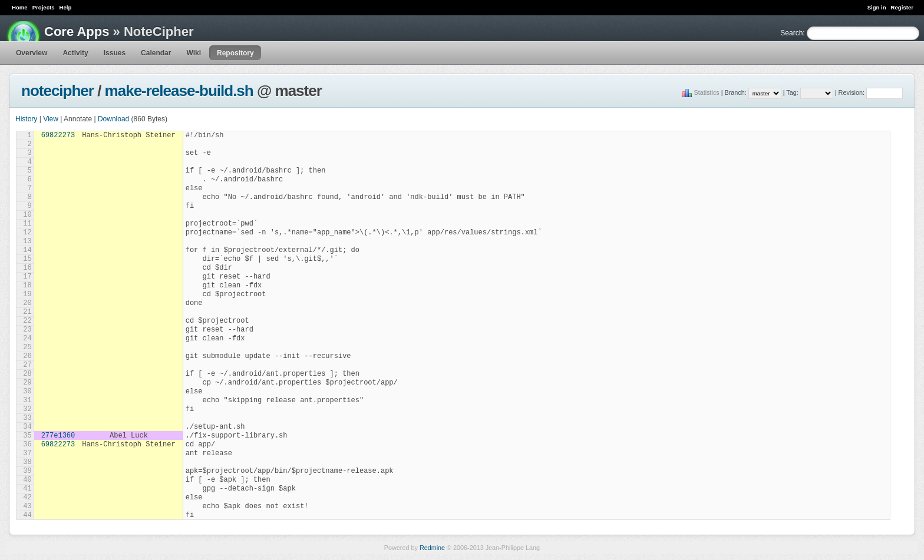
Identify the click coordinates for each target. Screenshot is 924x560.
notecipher (57, 91)
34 (27, 427)
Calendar (156, 53)
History (26, 119)
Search (791, 33)
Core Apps (77, 32)
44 (27, 515)
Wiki (194, 53)
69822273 (58, 135)
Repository (235, 53)
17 (27, 277)
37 (27, 453)
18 (27, 286)
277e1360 (58, 436)
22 (27, 321)
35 (27, 436)
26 (27, 356)
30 (27, 392)
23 (27, 330)
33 (27, 418)
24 (27, 339)
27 (27, 365)
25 (27, 347)
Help (66, 7)
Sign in (877, 7)
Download (113, 119)
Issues (115, 53)
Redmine (432, 548)
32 (27, 409)
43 (27, 506)
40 (27, 480)
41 (27, 489)
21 (27, 312)
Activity (75, 53)
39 (27, 471)
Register (902, 7)
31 (27, 400)
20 (27, 303)
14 (27, 250)
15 (27, 259)
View (51, 119)
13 (27, 241)
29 (27, 383)
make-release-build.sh (179, 91)
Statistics (707, 92)
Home (20, 7)
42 (27, 498)
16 (27, 268)
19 (27, 294)
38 (27, 462)
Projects (44, 7)
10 (27, 215)
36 (27, 445)
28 (27, 374)
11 (27, 224)
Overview (32, 53)
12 (27, 233)
